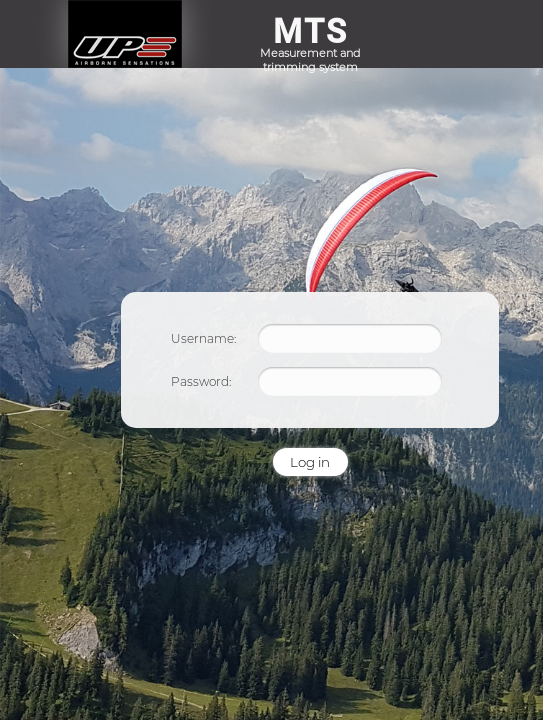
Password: (201, 381)
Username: (203, 338)
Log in (310, 462)
